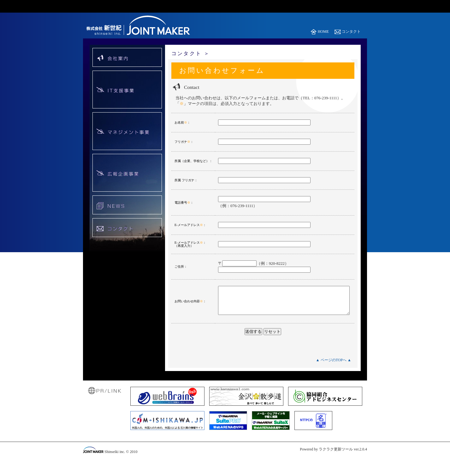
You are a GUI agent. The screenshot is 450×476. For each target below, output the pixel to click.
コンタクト (348, 32)
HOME (320, 32)
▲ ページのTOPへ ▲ (334, 369)
